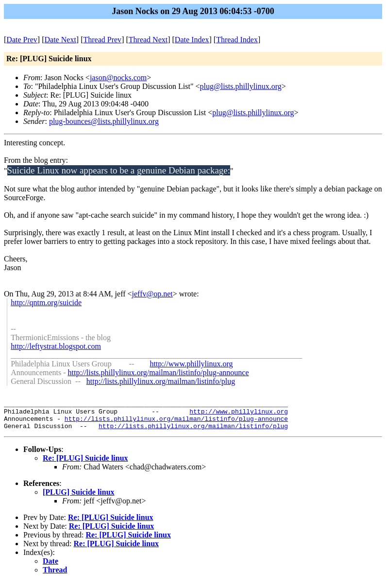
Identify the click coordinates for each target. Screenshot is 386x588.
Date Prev (22, 40)
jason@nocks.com (118, 78)
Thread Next (148, 40)
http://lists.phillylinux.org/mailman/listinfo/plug (161, 381)
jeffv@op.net (152, 294)
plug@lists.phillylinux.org (241, 86)
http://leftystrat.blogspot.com (56, 346)
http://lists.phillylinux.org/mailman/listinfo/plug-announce (159, 372)
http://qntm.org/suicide (46, 303)
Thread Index (237, 40)
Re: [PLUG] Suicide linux (85, 464)
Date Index (192, 40)
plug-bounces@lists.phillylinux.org (104, 121)
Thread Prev (102, 40)
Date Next (60, 40)
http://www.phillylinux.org (191, 364)
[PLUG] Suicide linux (79, 498)
